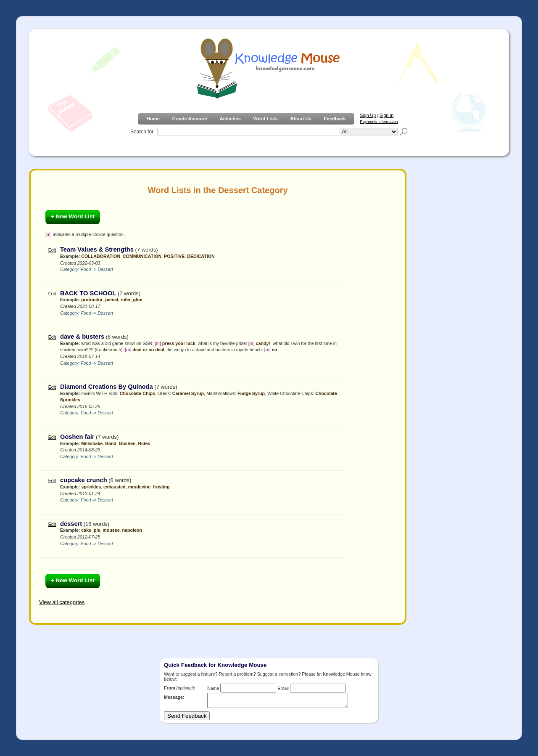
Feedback (335, 119)
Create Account (190, 119)
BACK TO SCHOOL (88, 293)
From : (180, 688)
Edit (52, 250)
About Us (301, 119)
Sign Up (368, 115)
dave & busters (82, 337)
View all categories (62, 602)
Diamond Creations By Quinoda (107, 387)
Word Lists (266, 119)
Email (283, 688)
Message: (174, 697)
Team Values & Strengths (97, 249)
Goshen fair (77, 437)
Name (213, 688)
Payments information (379, 122)
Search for (142, 132)
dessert (71, 524)
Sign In (386, 115)
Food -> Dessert (97, 269)
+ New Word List (73, 216)
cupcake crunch (84, 480)
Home (153, 119)
